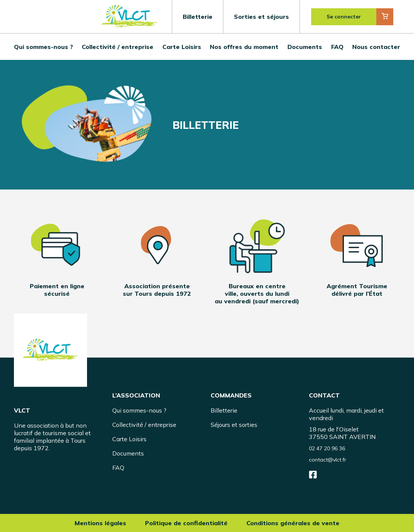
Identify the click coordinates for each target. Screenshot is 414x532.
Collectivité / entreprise (118, 47)
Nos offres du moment (244, 47)
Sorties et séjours (261, 17)
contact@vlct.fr (328, 460)
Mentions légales (100, 523)
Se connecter (344, 17)
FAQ (337, 47)
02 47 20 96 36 (327, 448)
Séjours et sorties (234, 425)
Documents (305, 47)
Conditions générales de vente (293, 523)
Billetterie (198, 17)
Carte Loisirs (182, 47)
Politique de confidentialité (186, 523)
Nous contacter (376, 47)
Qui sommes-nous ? (44, 47)
